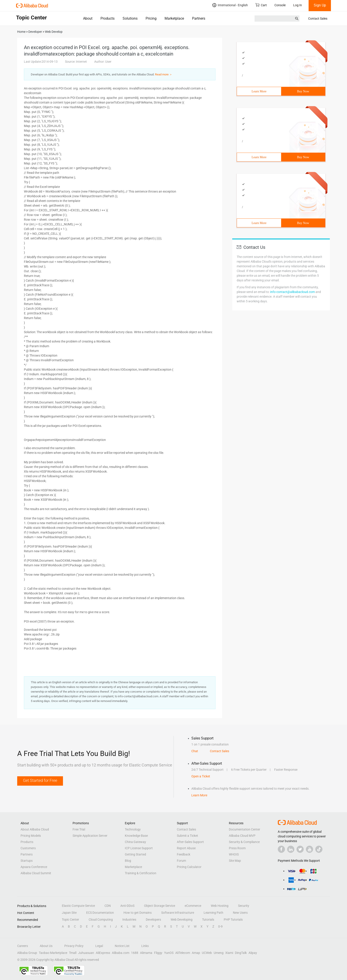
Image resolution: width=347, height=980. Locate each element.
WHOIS (234, 854)
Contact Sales (318, 19)
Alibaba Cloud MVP (242, 836)
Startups (27, 861)
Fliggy (158, 953)
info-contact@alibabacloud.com (293, 292)
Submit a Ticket (187, 836)
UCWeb (207, 953)
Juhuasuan (86, 953)
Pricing (151, 18)
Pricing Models (31, 836)
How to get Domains (138, 913)
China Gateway (135, 842)
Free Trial (79, 829)
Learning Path (213, 913)
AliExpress (103, 953)
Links (145, 946)
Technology (133, 829)
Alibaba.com (121, 953)
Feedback (184, 854)
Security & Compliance (244, 842)
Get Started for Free (40, 780)
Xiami (229, 953)
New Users (240, 913)
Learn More (259, 91)
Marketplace (174, 18)
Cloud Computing (101, 920)
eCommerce (193, 906)
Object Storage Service (160, 906)
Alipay (253, 953)
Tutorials (208, 920)
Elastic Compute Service (78, 906)
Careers (23, 946)
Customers (28, 848)
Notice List (122, 946)
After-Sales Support (190, 842)
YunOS (169, 953)
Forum (181, 861)
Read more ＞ (164, 74)
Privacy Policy (74, 946)
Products (108, 18)
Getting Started (135, 854)
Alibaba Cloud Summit (36, 873)
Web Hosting (220, 906)
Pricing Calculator (189, 867)
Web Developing (182, 920)
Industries (129, 920)
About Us (46, 946)
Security (244, 906)
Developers (153, 920)
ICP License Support (139, 848)
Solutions (130, 18)
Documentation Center (245, 829)
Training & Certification (141, 873)
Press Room (237, 848)
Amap (196, 953)
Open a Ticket (201, 776)
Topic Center (70, 920)
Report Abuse (186, 848)
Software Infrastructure (178, 913)
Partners (199, 18)
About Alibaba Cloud (35, 829)
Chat (195, 751)
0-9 (220, 926)
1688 (135, 953)
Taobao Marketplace (53, 953)
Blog (128, 861)
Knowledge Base (136, 836)
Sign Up (320, 5)
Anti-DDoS (127, 906)
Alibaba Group (27, 953)
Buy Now (303, 91)
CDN (108, 906)
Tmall (73, 953)
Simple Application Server (90, 836)
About (88, 18)
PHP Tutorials (233, 920)
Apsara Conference (34, 867)
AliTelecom (183, 953)
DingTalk (241, 953)
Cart (261, 5)
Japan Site (69, 913)
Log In (298, 5)
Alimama (146, 953)
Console (280, 5)
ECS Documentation (100, 913)
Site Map (235, 861)
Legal (99, 946)
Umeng (219, 953)
